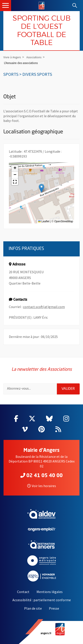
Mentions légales (50, 592)
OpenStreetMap (64, 221)
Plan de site (33, 608)
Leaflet (44, 221)
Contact (23, 592)
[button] (41, 188)
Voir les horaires (42, 486)
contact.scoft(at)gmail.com (44, 307)
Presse (54, 608)
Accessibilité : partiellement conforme (42, 600)
